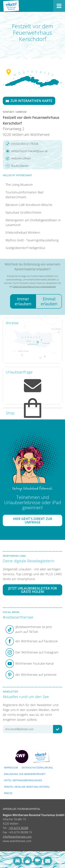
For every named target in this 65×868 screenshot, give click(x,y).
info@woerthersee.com (17, 837)
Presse (8, 793)
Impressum (11, 768)
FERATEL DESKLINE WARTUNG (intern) (27, 787)
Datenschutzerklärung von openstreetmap (34, 286)
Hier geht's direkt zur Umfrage (33, 520)
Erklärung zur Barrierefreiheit (25, 774)
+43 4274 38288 (18, 828)
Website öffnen (18, 158)
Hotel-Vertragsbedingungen (23, 780)
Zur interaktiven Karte (29, 101)
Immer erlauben (23, 301)
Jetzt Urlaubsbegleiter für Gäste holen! (32, 590)
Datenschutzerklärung (37, 768)
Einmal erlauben (49, 301)
